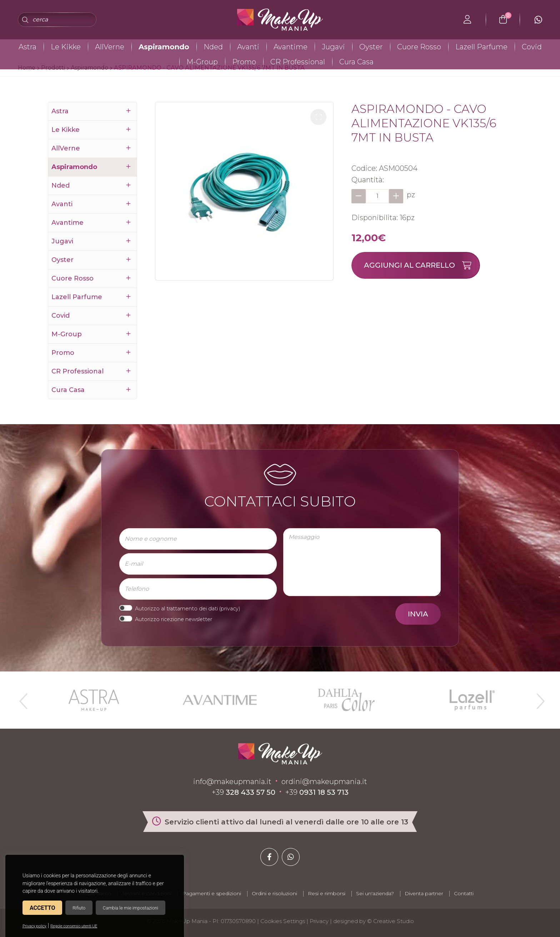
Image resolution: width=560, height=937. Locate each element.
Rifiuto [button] (79, 908)
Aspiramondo (164, 47)
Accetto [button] (42, 908)
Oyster (371, 47)
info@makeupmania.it (232, 782)
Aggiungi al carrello (422, 265)
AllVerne (110, 47)
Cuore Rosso (419, 47)
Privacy (319, 921)
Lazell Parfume (481, 47)
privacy (230, 609)
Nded (213, 47)
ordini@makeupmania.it (324, 782)
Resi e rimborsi (327, 893)
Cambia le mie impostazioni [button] (131, 908)
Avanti (248, 47)
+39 (244, 792)
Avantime (291, 47)
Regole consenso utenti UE (74, 926)
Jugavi (333, 47)
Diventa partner (424, 893)
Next (537, 698)
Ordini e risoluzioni (274, 893)
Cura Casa (356, 62)
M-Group (202, 62)
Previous (22, 698)
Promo (244, 62)
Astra (27, 47)
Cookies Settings (283, 921)
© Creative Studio (391, 921)
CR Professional (298, 62)
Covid (532, 47)
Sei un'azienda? (375, 893)
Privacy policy (34, 926)
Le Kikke (66, 47)
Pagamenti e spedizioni (212, 893)
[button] (318, 117)
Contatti (464, 893)
